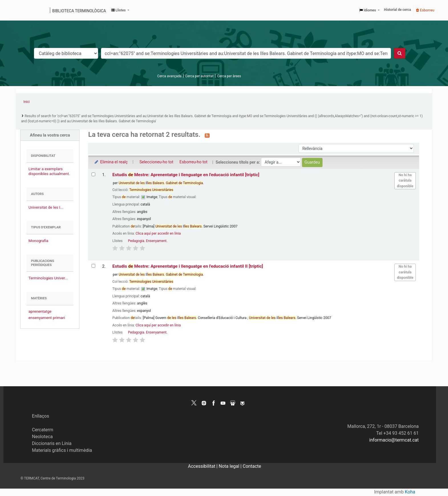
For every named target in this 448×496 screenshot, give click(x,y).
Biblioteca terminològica (79, 11)
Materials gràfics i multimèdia (62, 450)
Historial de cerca (398, 10)
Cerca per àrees (229, 76)
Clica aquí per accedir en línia (158, 233)
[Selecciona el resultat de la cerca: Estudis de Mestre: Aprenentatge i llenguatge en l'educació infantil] (93, 174)
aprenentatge (40, 311)
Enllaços (40, 416)
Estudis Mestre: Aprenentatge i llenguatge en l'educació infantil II (188, 266)
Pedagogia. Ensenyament (147, 241)
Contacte (252, 466)
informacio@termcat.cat (394, 440)
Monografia (38, 241)
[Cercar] (400, 53)
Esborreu (425, 10)
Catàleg (22, 10)
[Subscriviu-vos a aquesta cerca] (207, 135)
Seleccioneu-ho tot (156, 162)
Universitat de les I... (46, 207)
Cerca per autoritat (199, 76)
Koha (410, 492)
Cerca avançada (169, 76)
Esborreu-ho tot (193, 162)
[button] (120, 10)
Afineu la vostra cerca (50, 135)
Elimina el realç (111, 162)
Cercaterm (42, 430)
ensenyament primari (47, 318)
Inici (27, 102)
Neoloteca (42, 437)
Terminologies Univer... (48, 278)
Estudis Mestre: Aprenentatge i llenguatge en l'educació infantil (186, 175)
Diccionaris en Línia (52, 443)
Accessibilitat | (203, 466)
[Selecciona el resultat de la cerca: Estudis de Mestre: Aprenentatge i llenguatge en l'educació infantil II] (93, 266)
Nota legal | (231, 466)
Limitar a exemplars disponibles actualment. (49, 171)
